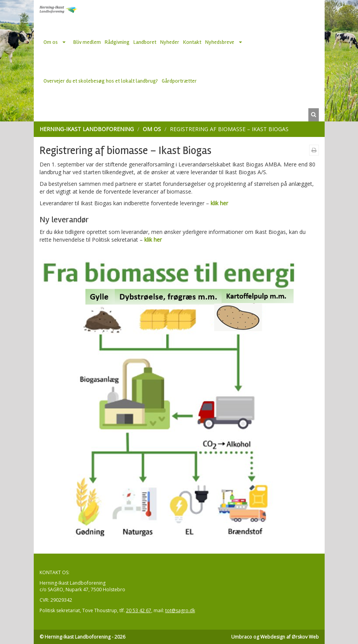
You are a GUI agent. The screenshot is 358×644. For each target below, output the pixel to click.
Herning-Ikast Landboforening (87, 129)
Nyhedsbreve (220, 42)
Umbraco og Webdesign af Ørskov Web (275, 637)
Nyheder (170, 42)
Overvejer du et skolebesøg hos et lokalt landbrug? (101, 81)
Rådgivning (117, 42)
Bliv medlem (87, 42)
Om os (51, 42)
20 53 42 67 (139, 610)
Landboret (145, 42)
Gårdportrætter (179, 81)
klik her (219, 203)
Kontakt (192, 42)
